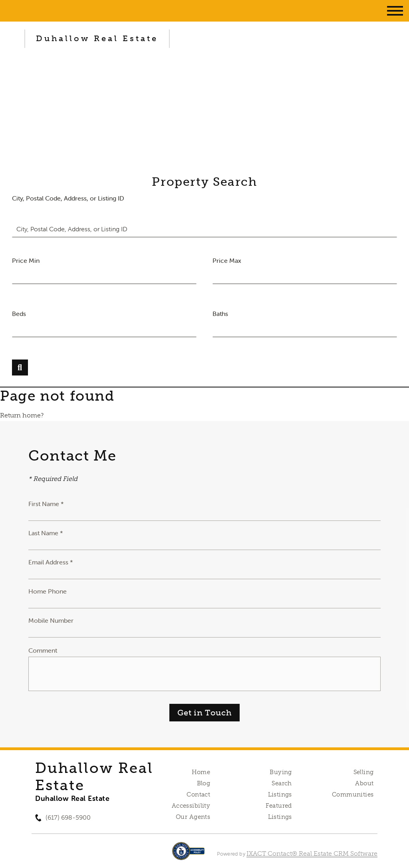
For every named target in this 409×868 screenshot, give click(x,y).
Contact (198, 795)
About (364, 783)
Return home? (22, 415)
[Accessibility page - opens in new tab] (188, 855)
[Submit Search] (20, 367)
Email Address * (51, 562)
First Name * (46, 504)
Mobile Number (51, 620)
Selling (364, 772)
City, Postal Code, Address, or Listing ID (68, 198)
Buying (281, 772)
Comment (43, 650)
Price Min (26, 260)
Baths (220, 314)
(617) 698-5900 (68, 817)
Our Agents (193, 817)
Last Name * (46, 533)
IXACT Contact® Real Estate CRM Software (312, 853)
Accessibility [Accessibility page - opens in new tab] (191, 806)
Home (201, 772)
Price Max (227, 260)
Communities (353, 795)
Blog (204, 783)
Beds (19, 314)
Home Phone (48, 591)
